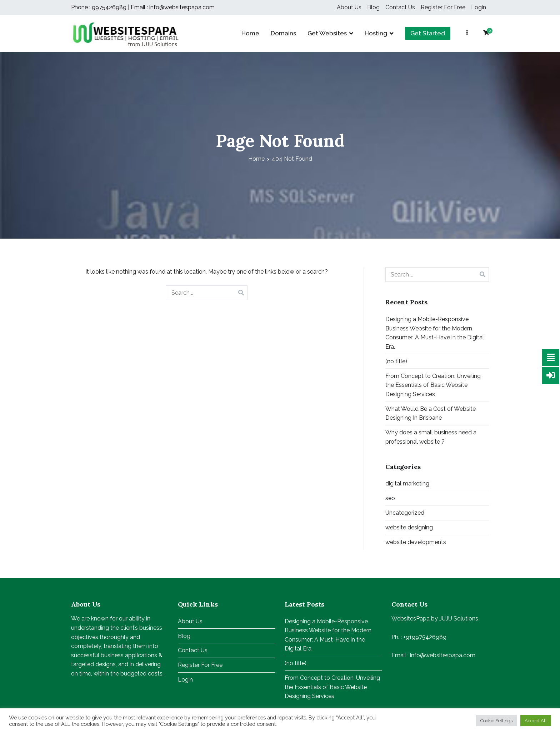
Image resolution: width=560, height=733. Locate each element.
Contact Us (400, 7)
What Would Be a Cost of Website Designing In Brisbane (431, 413)
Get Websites (327, 33)
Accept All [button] (536, 721)
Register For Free (443, 7)
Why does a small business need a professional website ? (431, 437)
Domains (283, 33)
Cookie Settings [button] (496, 721)
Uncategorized (405, 513)
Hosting (376, 33)
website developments (416, 542)
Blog (373, 7)
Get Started (428, 33)
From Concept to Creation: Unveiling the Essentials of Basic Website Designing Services (433, 385)
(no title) (396, 361)
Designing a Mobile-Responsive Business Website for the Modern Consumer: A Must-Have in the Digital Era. (435, 333)
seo (390, 498)
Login (479, 7)
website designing (409, 527)
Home (250, 33)
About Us (349, 7)
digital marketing (407, 483)
